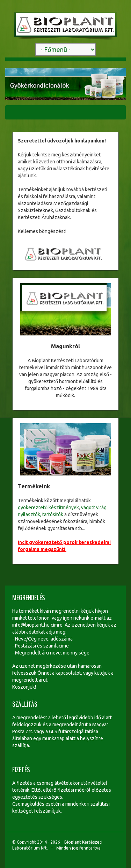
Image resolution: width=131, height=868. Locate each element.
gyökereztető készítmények (48, 507)
